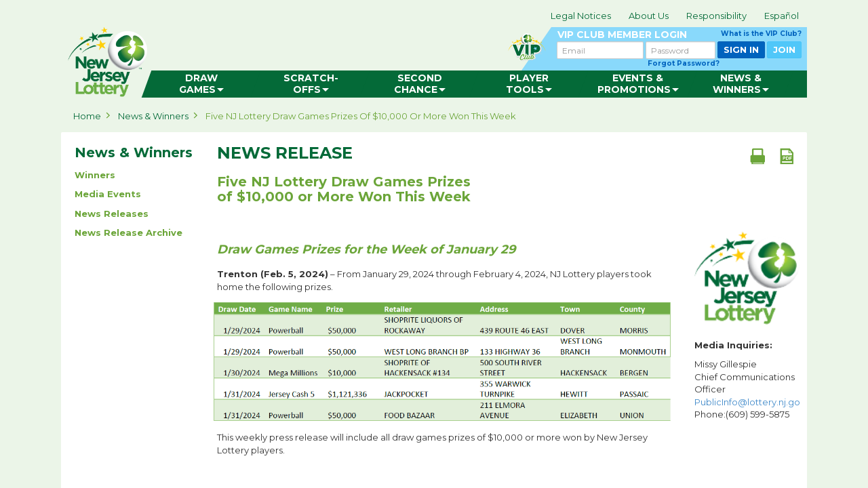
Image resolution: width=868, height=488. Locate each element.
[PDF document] (787, 156)
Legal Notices (581, 16)
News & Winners (153, 116)
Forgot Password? (684, 63)
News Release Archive (129, 232)
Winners (95, 175)
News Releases (112, 213)
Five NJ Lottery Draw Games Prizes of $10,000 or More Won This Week (361, 116)
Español (782, 16)
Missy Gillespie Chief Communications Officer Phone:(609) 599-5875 (747, 389)
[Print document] (757, 156)
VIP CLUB (679, 35)
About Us (649, 16)
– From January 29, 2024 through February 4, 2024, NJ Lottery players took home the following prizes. (434, 280)
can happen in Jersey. (278, 58)
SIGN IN (741, 49)
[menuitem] (201, 84)
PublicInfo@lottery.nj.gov (750, 402)
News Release (285, 153)
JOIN (784, 49)
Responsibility (716, 16)
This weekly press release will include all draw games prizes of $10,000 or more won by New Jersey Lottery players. (432, 444)
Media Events (108, 194)
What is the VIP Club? (761, 34)
